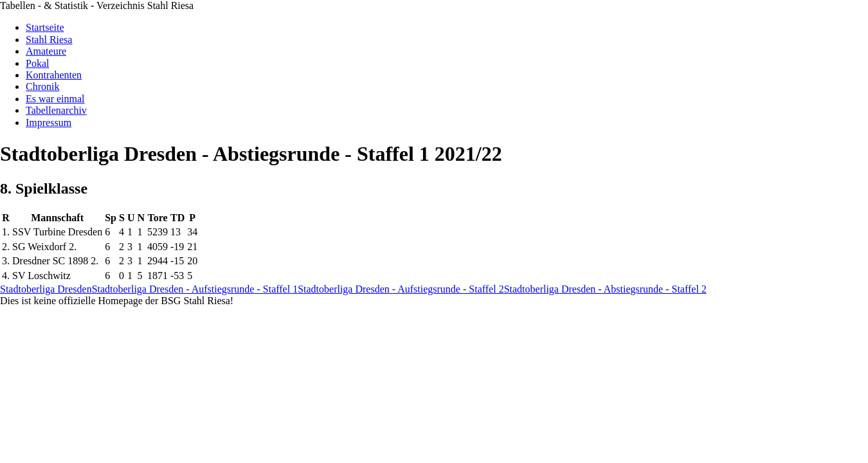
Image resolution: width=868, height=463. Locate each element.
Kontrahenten (54, 75)
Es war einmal (55, 99)
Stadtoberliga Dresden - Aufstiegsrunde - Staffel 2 (401, 289)
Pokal (37, 63)
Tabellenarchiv (56, 110)
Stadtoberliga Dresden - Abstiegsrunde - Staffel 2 (605, 289)
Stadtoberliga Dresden (46, 289)
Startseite (45, 27)
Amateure (46, 51)
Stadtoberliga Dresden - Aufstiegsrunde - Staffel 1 (195, 289)
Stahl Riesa (49, 40)
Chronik (42, 86)
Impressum (49, 123)
